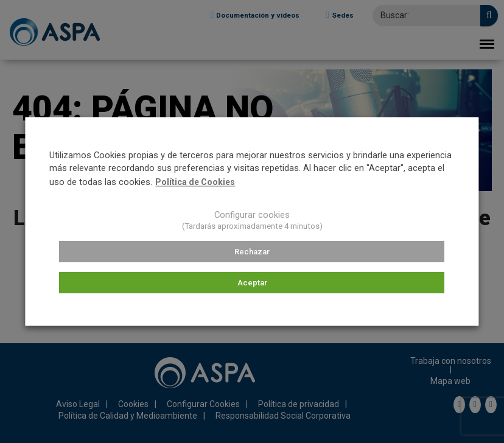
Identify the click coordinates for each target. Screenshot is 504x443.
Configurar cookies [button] (252, 215)
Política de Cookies (195, 183)
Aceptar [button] (252, 283)
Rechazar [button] (252, 252)
